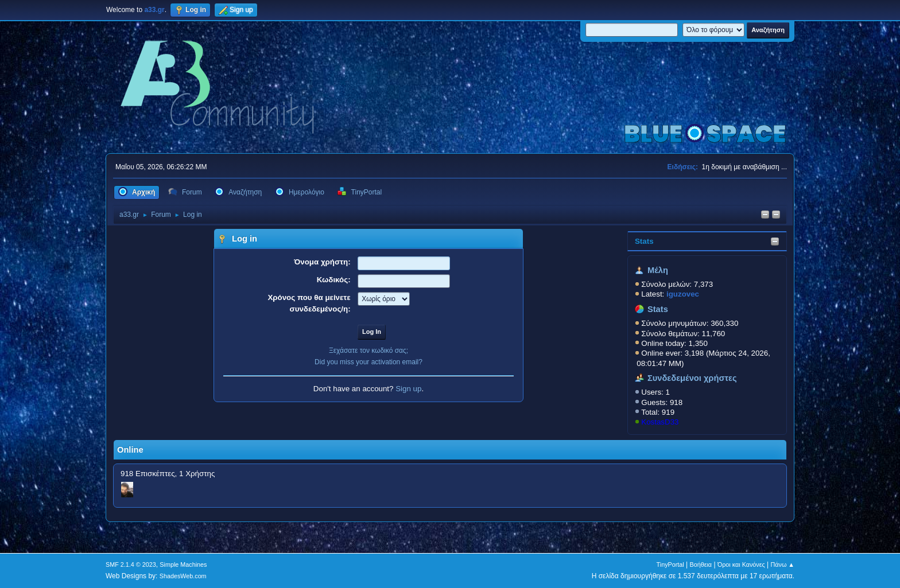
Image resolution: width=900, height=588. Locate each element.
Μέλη (658, 270)
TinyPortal (670, 564)
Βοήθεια (701, 564)
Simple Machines (183, 564)
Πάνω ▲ (783, 564)
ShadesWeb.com (183, 576)
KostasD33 (660, 422)
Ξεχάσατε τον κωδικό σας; (368, 351)
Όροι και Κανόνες (741, 564)
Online (130, 450)
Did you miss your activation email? (368, 362)
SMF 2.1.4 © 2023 (131, 564)
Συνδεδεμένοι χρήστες (692, 378)
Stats (644, 241)
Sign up (408, 389)
